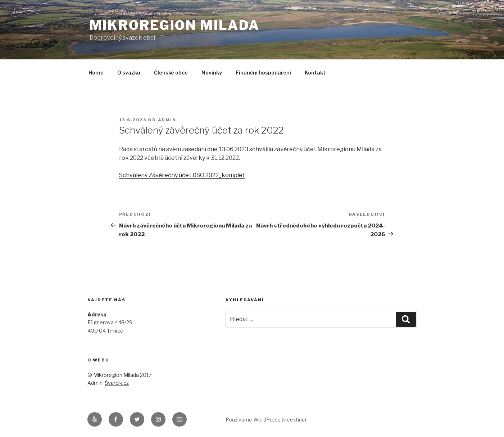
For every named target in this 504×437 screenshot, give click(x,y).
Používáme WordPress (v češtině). (266, 420)
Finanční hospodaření (263, 73)
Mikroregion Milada (175, 25)
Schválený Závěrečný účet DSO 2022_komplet (182, 175)
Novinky (212, 73)
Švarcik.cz (117, 383)
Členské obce (171, 73)
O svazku (129, 73)
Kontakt (315, 73)
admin (167, 120)
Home (96, 73)
